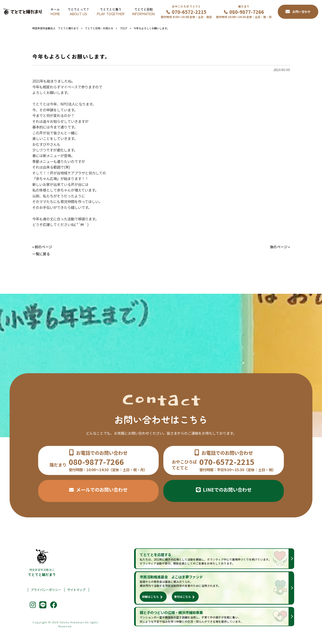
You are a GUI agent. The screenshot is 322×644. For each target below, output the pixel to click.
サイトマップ (76, 590)
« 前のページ (42, 247)
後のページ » (280, 247)
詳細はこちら (150, 597)
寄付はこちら (183, 597)
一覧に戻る (41, 254)
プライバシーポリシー (46, 590)
